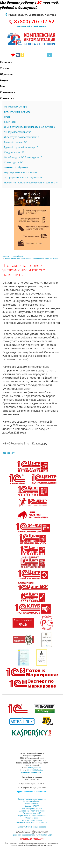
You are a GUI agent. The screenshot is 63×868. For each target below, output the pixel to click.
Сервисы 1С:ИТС (32, 806)
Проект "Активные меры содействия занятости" (31, 183)
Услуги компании (32, 804)
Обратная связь (32, 818)
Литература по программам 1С (22, 137)
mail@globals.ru (35, 768)
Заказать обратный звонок (32, 26)
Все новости (9, 453)
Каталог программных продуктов (32, 799)
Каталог (0, 62)
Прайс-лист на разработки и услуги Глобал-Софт (32, 835)
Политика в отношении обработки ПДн (32, 823)
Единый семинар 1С (15, 142)
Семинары (11, 122)
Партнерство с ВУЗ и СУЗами (20, 172)
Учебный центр (18, 256)
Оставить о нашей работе (32, 827)
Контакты (0, 98)
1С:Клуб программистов (18, 132)
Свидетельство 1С (14, 152)
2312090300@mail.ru (35, 770)
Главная (6, 256)
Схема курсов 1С (13, 162)
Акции (0, 80)
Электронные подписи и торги (32, 811)
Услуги (0, 68)
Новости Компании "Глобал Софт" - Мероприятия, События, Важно (32, 259)
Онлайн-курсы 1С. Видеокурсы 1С (23, 157)
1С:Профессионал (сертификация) (23, 177)
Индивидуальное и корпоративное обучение (30, 127)
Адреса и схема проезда (32, 820)
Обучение (0, 74)
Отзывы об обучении (16, 167)
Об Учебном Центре (15, 107)
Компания (0, 92)
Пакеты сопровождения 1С (32, 808)
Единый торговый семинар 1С (21, 147)
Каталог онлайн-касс (32, 801)
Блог (0, 86)
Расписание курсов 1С (32, 813)
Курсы (9, 117)
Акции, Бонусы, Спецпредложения (32, 816)
